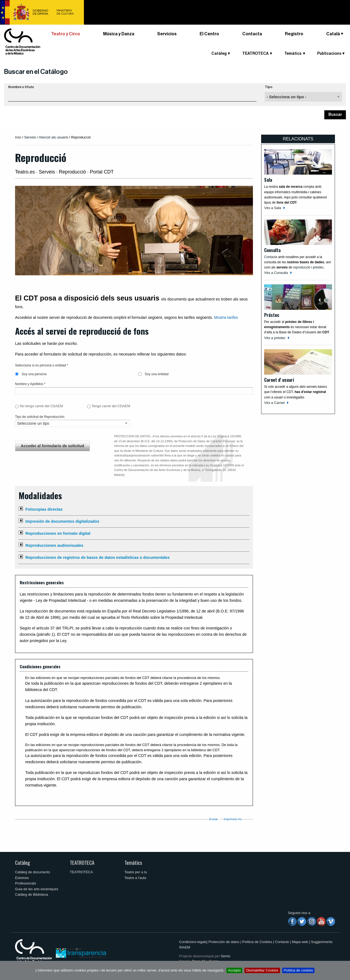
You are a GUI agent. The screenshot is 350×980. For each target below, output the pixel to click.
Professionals (26, 883)
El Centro (209, 34)
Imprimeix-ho (233, 819)
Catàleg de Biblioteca (32, 894)
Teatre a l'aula (135, 878)
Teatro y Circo (66, 34)
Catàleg (219, 54)
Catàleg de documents (33, 872)
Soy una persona (31, 374)
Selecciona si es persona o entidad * (42, 365)
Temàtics (293, 54)
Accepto (234, 970)
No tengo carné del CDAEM (41, 406)
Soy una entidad (153, 374)
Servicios (167, 34)
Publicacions (329, 54)
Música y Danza (119, 34)
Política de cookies (298, 970)
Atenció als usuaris (53, 137)
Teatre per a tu (136, 872)
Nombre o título (21, 87)
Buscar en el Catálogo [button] (36, 72)
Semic (226, 956)
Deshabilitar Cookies (262, 970)
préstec (318, 267)
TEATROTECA (255, 54)
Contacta (252, 34)
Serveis (30, 137)
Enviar (214, 819)
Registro (294, 34)
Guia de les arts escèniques (37, 889)
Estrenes (22, 878)
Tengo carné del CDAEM (111, 406)
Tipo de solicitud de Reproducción (40, 417)
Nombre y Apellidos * (30, 384)
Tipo (269, 87)
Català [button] (333, 34)
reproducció (302, 267)
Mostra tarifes (226, 317)
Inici (18, 137)
